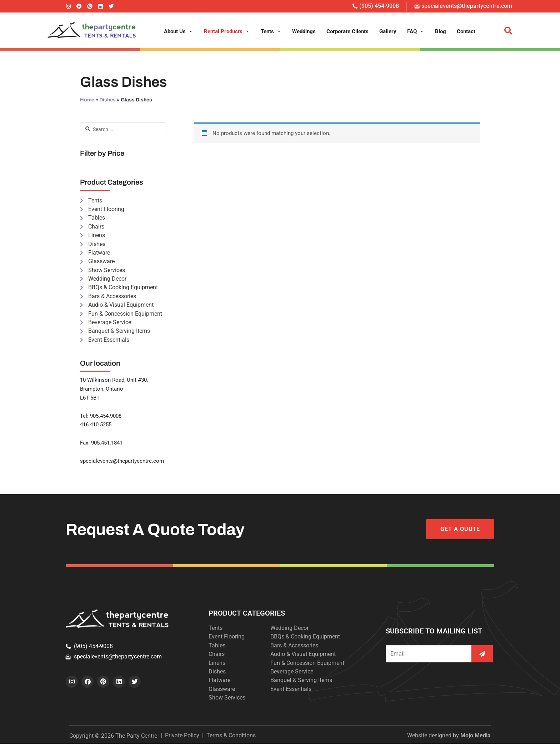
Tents (271, 31)
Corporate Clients (347, 31)
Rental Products (227, 31)
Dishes (107, 100)
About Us (179, 31)
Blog (441, 31)
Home (87, 100)
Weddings (304, 31)
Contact (466, 31)
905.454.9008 (106, 418)
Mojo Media (476, 739)
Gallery (388, 31)
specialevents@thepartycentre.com (122, 463)
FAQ (416, 31)
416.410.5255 (96, 427)
